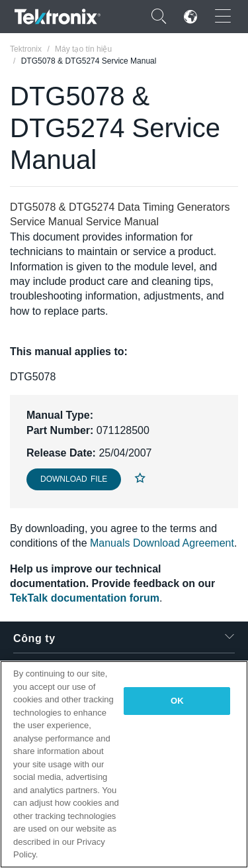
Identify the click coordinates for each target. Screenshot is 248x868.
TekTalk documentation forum (85, 598)
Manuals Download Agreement (162, 543)
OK (177, 701)
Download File (74, 479)
